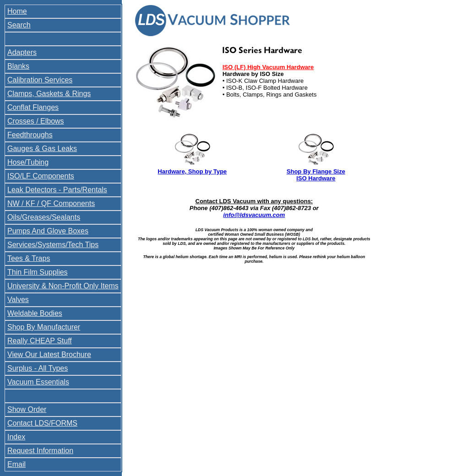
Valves (18, 300)
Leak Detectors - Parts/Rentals (57, 190)
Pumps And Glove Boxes (48, 231)
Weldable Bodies (35, 313)
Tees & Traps (29, 258)
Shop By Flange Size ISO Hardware (316, 175)
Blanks (18, 66)
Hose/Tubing (28, 162)
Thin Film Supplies (38, 272)
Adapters (22, 52)
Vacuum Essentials (38, 382)
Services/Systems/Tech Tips (53, 245)
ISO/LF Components (41, 176)
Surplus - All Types (38, 368)
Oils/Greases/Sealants (44, 217)
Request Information (40, 451)
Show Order (27, 409)
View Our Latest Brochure (49, 354)
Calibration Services (40, 80)
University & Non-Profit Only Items (63, 286)
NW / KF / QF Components (51, 203)
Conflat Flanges (33, 107)
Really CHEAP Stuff (40, 341)
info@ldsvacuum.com (254, 215)
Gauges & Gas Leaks (42, 149)
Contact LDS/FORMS (42, 423)
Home (17, 11)
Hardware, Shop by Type (192, 171)
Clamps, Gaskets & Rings (49, 94)
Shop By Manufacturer (44, 327)
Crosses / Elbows (36, 121)
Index (16, 437)
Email (16, 464)
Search (19, 25)
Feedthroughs (30, 135)
